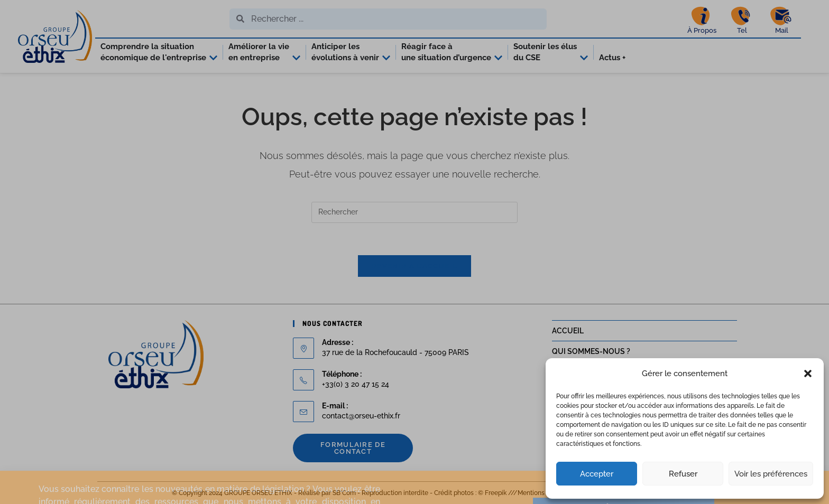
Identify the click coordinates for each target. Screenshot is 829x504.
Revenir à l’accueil (414, 266)
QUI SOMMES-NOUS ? (591, 351)
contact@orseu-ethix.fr (361, 416)
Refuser (683, 474)
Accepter (597, 474)
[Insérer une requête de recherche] (414, 212)
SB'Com (344, 493)
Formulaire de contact (353, 448)
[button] (808, 374)
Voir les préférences (771, 474)
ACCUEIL (568, 331)
